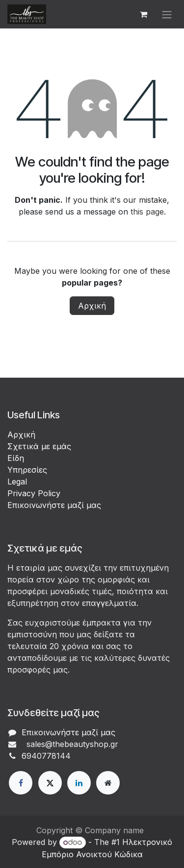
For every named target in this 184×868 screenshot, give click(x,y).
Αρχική (92, 306)
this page (147, 212)
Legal (17, 482)
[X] (50, 783)
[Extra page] (108, 783)
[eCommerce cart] (143, 14)
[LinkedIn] (79, 783)
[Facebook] (21, 783)
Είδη (16, 458)
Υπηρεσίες (27, 470)
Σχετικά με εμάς (39, 446)
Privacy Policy (34, 493)
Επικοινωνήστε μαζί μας (54, 505)
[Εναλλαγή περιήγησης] (167, 14)
